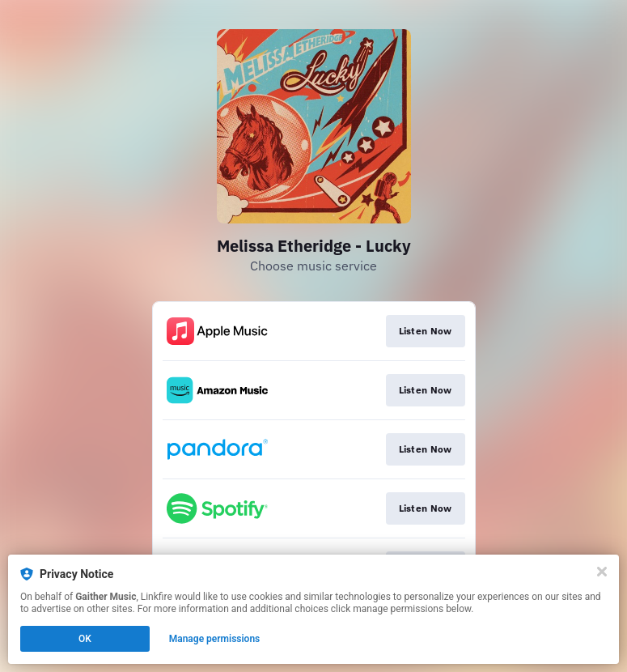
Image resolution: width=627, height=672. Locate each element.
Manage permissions (215, 639)
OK (85, 639)
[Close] (602, 572)
